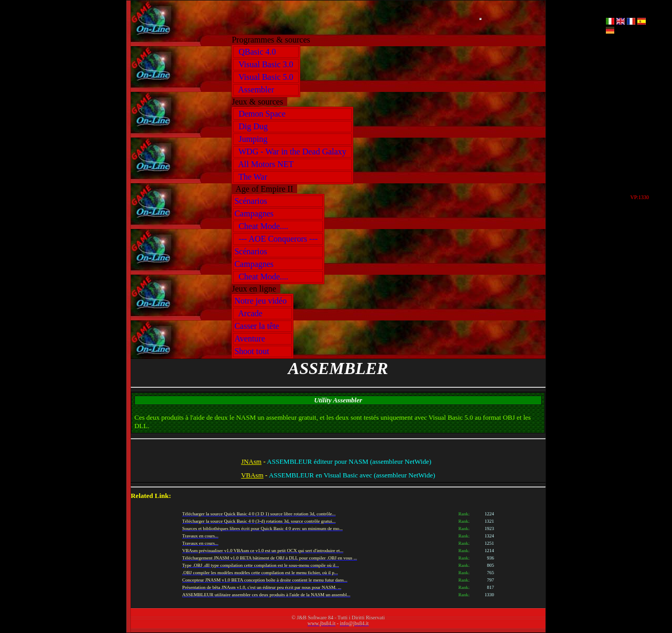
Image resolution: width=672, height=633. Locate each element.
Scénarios (253, 201)
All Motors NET (266, 164)
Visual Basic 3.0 (266, 64)
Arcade (250, 313)
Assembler (256, 90)
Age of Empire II (264, 189)
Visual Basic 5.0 (266, 77)
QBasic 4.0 (257, 52)
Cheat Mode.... (263, 226)
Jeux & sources (259, 102)
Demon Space (262, 114)
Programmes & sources (273, 40)
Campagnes (256, 214)
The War (253, 177)
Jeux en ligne (256, 289)
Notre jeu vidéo (262, 301)
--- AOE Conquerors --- (278, 239)
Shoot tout (254, 351)
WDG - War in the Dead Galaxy (292, 152)
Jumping (253, 139)
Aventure (251, 339)
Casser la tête (259, 326)
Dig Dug (253, 126)
